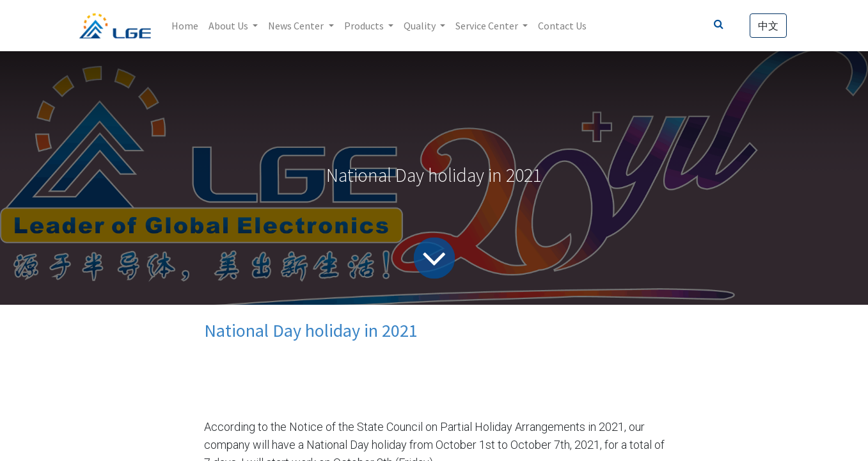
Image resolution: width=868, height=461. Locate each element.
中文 (768, 26)
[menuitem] (185, 26)
